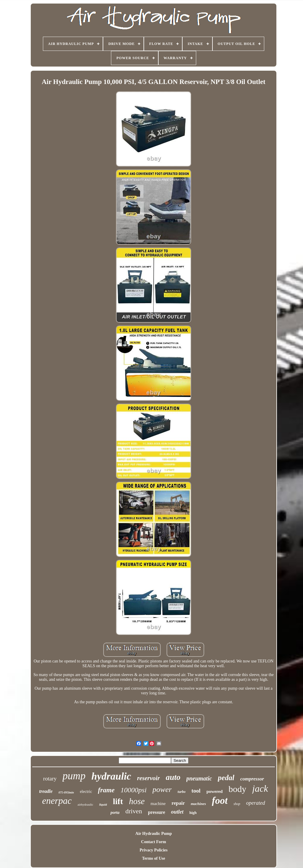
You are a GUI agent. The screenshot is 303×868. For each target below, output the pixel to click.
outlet (177, 812)
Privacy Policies (154, 850)
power (162, 789)
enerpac (57, 801)
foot (220, 801)
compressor (252, 779)
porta (115, 813)
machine (158, 804)
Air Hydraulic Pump (153, 834)
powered (215, 791)
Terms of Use (154, 858)
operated (256, 803)
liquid (103, 804)
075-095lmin (66, 792)
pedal (226, 778)
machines (198, 804)
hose (137, 801)
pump (74, 776)
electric (86, 792)
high (193, 813)
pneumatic (199, 778)
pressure (157, 812)
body (237, 789)
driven (134, 811)
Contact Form (154, 842)
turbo (182, 792)
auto (173, 777)
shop (237, 804)
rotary (50, 779)
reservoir (148, 778)
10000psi (133, 790)
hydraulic (111, 776)
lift (118, 801)
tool (196, 791)
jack (260, 788)
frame (106, 790)
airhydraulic (85, 804)
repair (178, 803)
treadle (46, 791)
